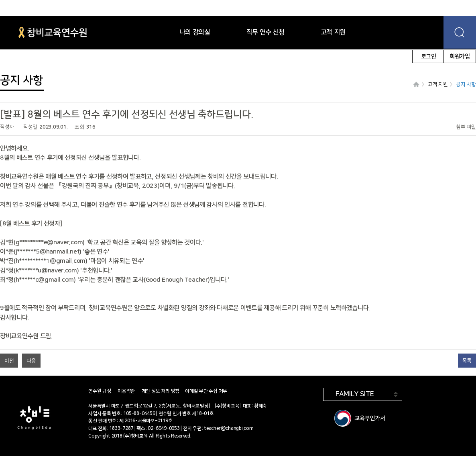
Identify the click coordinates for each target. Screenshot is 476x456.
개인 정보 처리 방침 (161, 391)
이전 (9, 361)
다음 (31, 361)
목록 (467, 361)
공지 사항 (466, 84)
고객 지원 (438, 84)
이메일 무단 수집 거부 (206, 391)
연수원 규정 (100, 391)
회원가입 (460, 57)
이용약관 (126, 391)
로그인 (429, 57)
